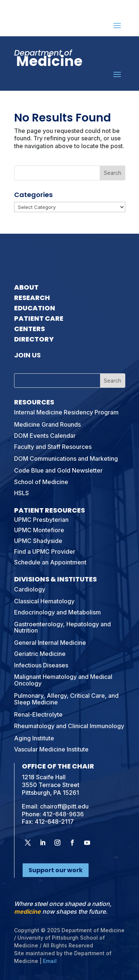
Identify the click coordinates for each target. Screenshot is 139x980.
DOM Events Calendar (45, 436)
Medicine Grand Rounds (47, 424)
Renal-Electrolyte (38, 714)
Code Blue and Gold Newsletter (58, 470)
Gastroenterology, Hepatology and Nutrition (62, 627)
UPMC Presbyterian (41, 520)
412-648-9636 (63, 814)
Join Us (27, 355)
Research (32, 298)
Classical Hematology (44, 601)
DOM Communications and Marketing (66, 459)
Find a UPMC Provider (45, 551)
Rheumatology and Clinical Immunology (69, 726)
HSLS (21, 493)
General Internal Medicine (50, 643)
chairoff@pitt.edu (64, 806)
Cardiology (30, 589)
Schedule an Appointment (50, 562)
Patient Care (39, 318)
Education (35, 308)
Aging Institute (34, 738)
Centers (29, 329)
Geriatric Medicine (40, 654)
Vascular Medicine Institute (51, 749)
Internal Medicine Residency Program (66, 412)
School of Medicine (41, 482)
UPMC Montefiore (39, 530)
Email (50, 961)
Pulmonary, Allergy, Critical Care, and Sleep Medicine (66, 699)
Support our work (56, 870)
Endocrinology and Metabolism (57, 612)
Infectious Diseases (41, 665)
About (26, 287)
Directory (34, 339)
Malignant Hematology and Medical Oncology (63, 680)
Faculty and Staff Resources (53, 447)
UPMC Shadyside (38, 541)
